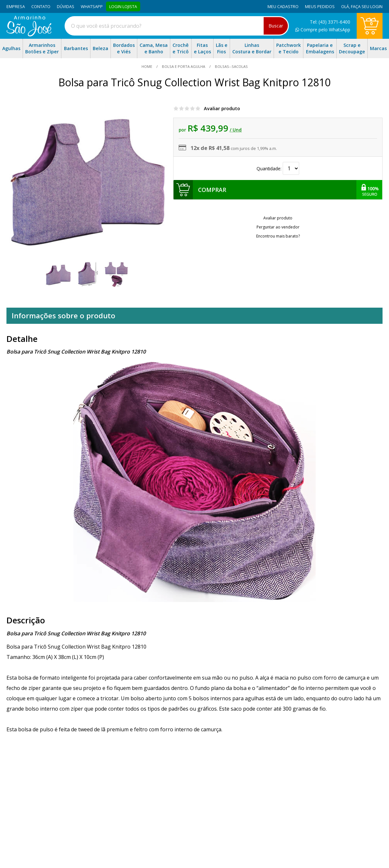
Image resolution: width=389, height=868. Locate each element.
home (147, 66)
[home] (29, 35)
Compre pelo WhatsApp (323, 30)
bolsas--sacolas (231, 66)
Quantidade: (278, 169)
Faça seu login (367, 6)
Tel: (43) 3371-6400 (330, 22)
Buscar (276, 26)
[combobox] (177, 26)
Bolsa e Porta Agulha (184, 66)
